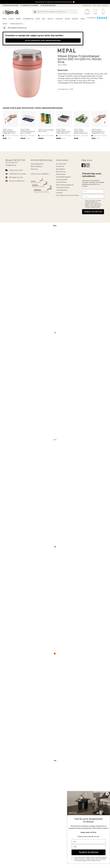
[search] (55, 12)
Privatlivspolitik (62, 180)
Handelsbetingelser (63, 177)
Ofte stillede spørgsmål (65, 185)
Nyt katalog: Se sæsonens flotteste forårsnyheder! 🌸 (55, 2)
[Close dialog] (107, 794)
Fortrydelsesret (62, 190)
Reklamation (61, 174)
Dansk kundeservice (17, 181)
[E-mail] (93, 196)
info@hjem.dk (11, 165)
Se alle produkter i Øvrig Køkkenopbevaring (43, 40)
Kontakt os (60, 166)
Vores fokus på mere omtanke (67, 195)
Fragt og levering (62, 187)
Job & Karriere (61, 182)
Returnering (61, 172)
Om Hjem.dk (61, 164)
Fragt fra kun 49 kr (11, 5)
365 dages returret (49, 5)
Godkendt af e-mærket (30, 5)
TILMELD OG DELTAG (93, 212)
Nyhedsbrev (61, 169)
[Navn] (93, 191)
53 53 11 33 (19, 160)
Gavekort (59, 193)
